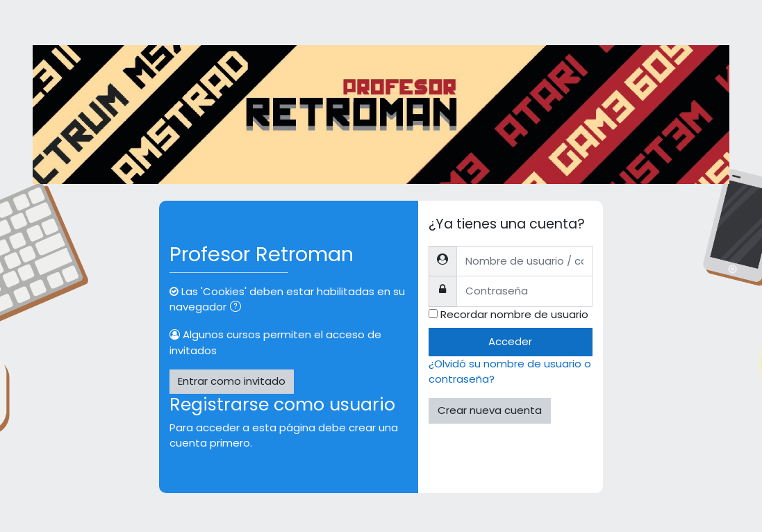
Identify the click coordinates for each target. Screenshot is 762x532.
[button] (238, 308)
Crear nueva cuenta (490, 410)
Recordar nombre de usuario (514, 314)
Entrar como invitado (232, 381)
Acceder (510, 341)
